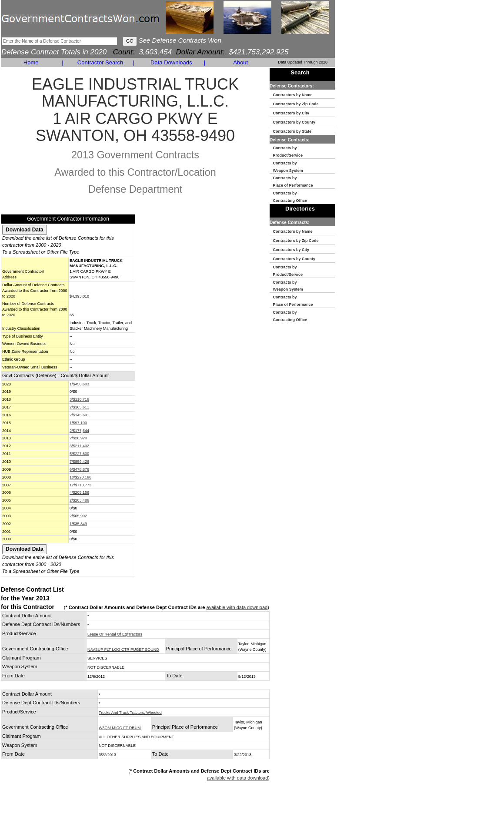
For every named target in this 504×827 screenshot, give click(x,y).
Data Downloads (171, 62)
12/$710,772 (80, 485)
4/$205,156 (79, 492)
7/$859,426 (79, 462)
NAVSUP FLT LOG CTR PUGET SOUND (123, 650)
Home (31, 62)
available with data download (237, 607)
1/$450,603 (79, 384)
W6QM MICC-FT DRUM (120, 728)
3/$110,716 (79, 399)
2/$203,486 (79, 500)
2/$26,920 (78, 438)
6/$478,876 (79, 469)
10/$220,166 (80, 477)
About (240, 62)
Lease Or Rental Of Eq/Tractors (115, 634)
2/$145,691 (79, 415)
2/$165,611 (79, 407)
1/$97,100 (78, 423)
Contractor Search (100, 62)
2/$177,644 (79, 431)
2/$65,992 (78, 516)
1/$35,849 (78, 524)
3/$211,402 (79, 446)
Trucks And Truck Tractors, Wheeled (130, 713)
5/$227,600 (79, 454)
